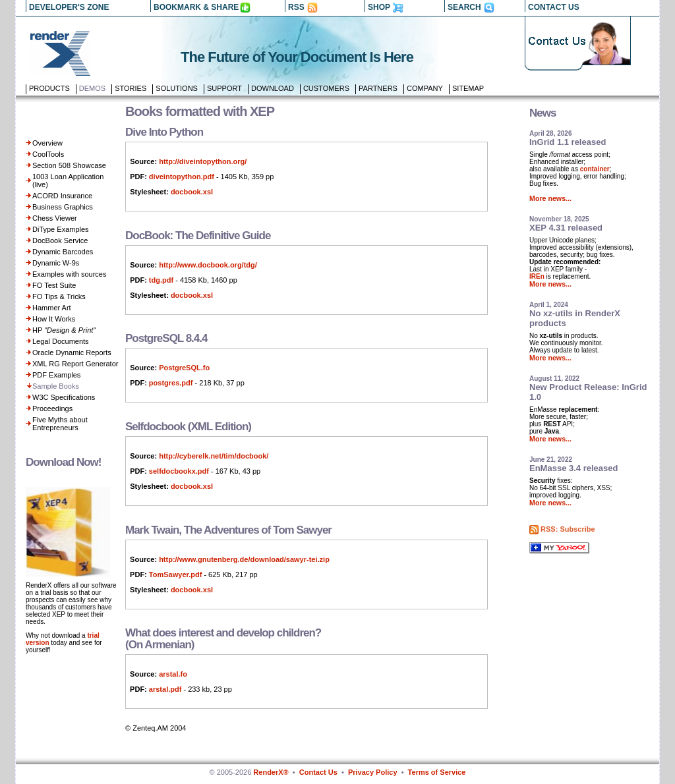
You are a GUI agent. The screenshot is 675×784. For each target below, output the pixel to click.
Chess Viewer (55, 218)
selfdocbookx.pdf (179, 471)
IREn (537, 276)
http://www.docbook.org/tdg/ (208, 265)
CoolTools (48, 154)
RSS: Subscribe (568, 529)
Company (425, 88)
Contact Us (318, 772)
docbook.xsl (192, 192)
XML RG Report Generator (75, 364)
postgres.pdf (171, 383)
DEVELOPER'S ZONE (69, 7)
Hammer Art (52, 308)
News (543, 113)
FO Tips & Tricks (59, 296)
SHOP (379, 7)
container (595, 169)
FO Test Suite (54, 285)
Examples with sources (70, 274)
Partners (378, 88)
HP (64, 330)
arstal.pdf (165, 689)
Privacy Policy (373, 772)
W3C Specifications (64, 397)
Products (49, 88)
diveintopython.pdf (182, 177)
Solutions (177, 88)
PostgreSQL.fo (184, 368)
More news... (550, 198)
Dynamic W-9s (56, 263)
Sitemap (468, 88)
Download (273, 88)
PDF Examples (56, 375)
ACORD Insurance (62, 196)
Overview (47, 143)
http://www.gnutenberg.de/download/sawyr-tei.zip (244, 559)
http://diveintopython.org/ (203, 161)
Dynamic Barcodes (63, 252)
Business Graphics (63, 207)
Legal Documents (61, 341)
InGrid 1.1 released (568, 142)
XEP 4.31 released (566, 228)
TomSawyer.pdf (175, 574)
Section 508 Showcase (69, 165)
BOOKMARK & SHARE (196, 7)
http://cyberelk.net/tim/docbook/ (214, 456)
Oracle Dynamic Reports (72, 352)
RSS (296, 7)
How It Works (54, 319)
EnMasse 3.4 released (573, 468)
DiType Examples (61, 229)
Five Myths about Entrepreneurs (60, 424)
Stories (131, 88)
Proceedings (52, 408)
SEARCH (464, 7)
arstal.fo (173, 674)
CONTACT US (554, 7)
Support (224, 88)
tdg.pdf (161, 280)
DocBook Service (60, 240)
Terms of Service (437, 772)
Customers (326, 88)
